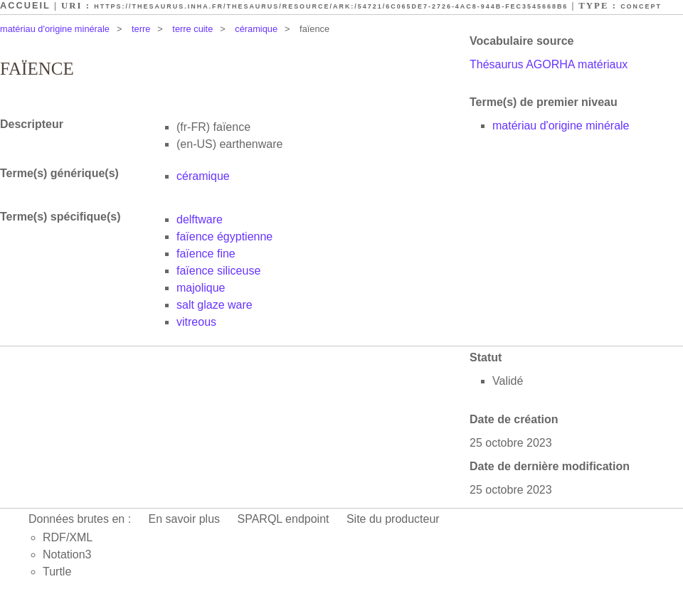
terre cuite (192, 29)
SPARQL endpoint (284, 519)
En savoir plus (185, 519)
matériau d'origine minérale (55, 29)
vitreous (196, 322)
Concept (641, 6)
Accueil (25, 5)
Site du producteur (393, 519)
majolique (201, 288)
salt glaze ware (215, 305)
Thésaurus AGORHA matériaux (549, 64)
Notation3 (67, 554)
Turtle (57, 572)
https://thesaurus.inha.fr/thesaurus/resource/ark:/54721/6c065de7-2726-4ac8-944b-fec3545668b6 (331, 6)
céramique (256, 29)
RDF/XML (68, 537)
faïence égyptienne (224, 237)
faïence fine (206, 254)
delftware (200, 219)
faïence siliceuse (218, 271)
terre (141, 29)
